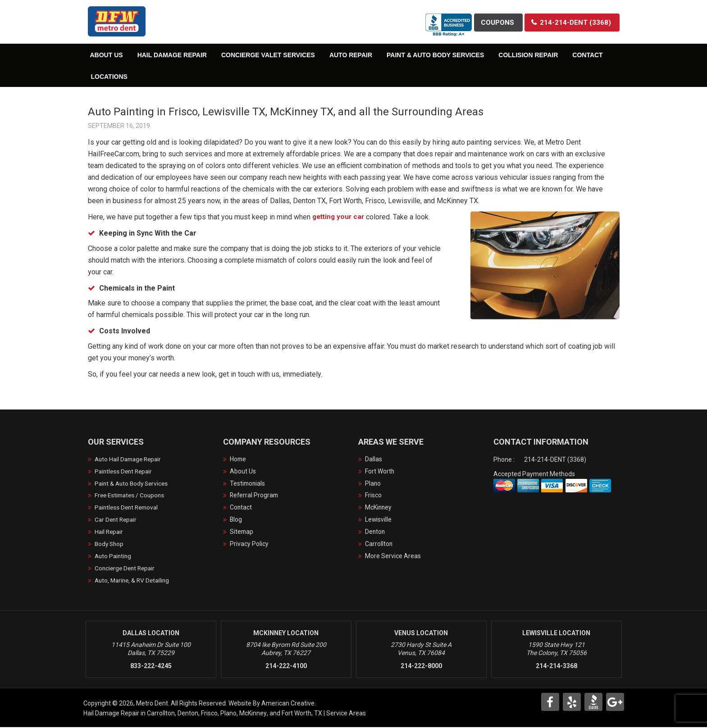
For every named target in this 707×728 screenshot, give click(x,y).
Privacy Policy (249, 545)
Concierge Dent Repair (126, 569)
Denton (375, 532)
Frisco (373, 496)
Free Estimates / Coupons (131, 496)
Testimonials (248, 484)
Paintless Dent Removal (128, 508)
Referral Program (255, 496)
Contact (241, 508)
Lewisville (379, 520)
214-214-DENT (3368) (555, 460)
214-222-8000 (421, 667)
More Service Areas (393, 557)
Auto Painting (114, 557)
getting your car (341, 217)
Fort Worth (380, 472)
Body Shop (110, 545)
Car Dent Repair (117, 520)
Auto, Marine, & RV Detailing (134, 581)
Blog (236, 520)
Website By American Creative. (272, 704)
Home (238, 460)
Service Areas (346, 714)
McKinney (379, 508)
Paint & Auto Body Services (133, 484)
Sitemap (242, 532)
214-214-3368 (556, 667)
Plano (373, 484)
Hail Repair (110, 532)
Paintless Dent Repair (125, 472)
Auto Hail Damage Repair (130, 460)
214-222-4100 (286, 667)
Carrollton (379, 545)
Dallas (374, 460)
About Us (243, 472)
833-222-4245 (151, 667)
